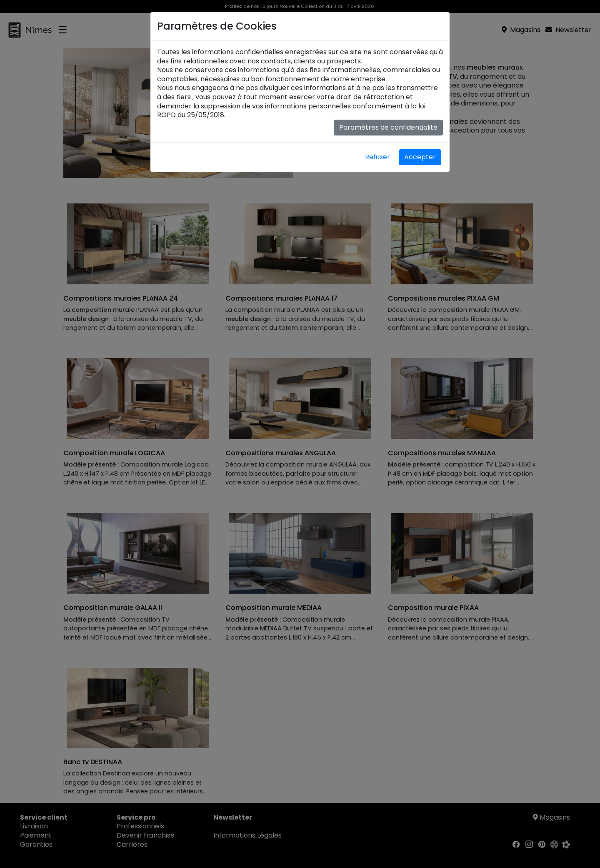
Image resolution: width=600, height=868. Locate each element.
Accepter (420, 157)
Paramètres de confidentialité (388, 127)
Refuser (377, 157)
